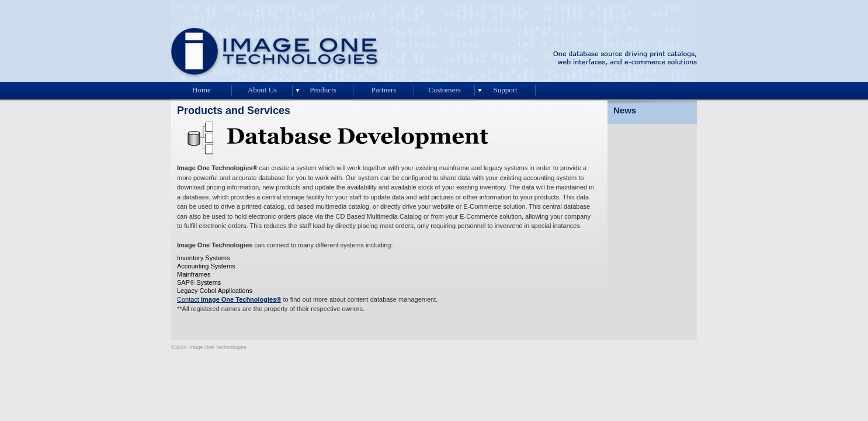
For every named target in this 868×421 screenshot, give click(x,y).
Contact (229, 299)
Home (202, 90)
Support (505, 90)
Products (323, 90)
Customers (445, 90)
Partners (384, 90)
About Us (262, 90)
